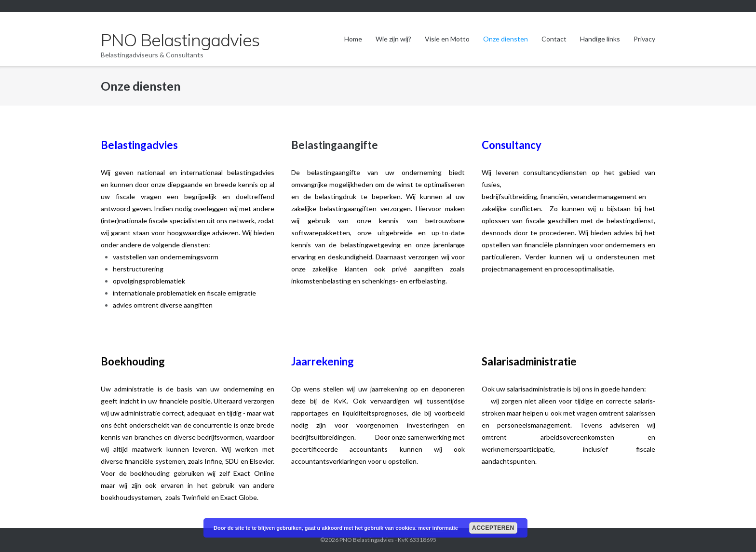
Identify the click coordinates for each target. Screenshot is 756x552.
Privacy (644, 39)
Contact (554, 39)
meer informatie (438, 528)
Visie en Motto (447, 39)
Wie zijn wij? (393, 39)
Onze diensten (506, 39)
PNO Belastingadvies (367, 540)
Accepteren (493, 528)
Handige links (600, 39)
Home (353, 39)
